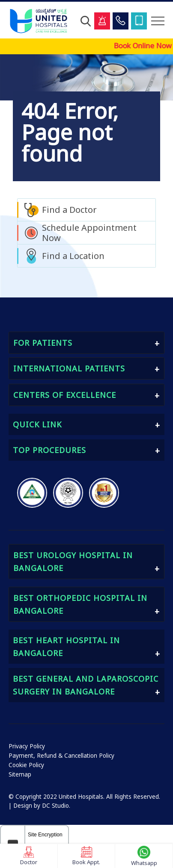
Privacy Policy (27, 746)
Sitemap (20, 774)
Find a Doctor (69, 210)
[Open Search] (86, 21)
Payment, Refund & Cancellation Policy (61, 756)
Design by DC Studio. (42, 806)
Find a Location (73, 256)
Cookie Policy (26, 765)
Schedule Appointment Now (89, 233)
